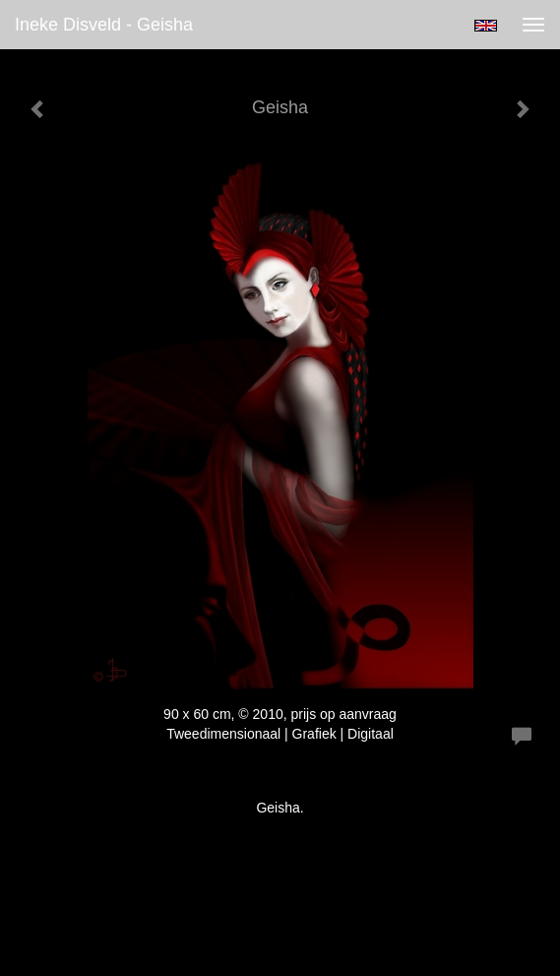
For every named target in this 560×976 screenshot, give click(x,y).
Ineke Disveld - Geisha (104, 25)
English (486, 26)
